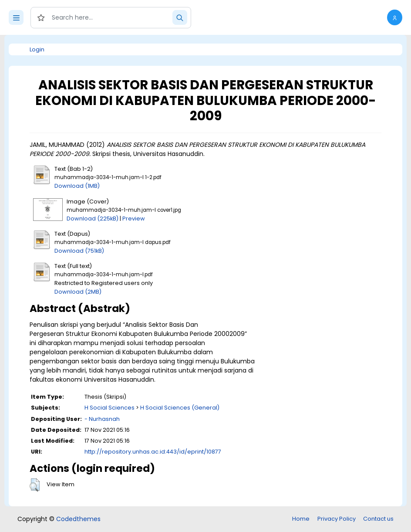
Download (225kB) (93, 219)
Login (37, 49)
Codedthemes (78, 519)
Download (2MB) (78, 292)
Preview (134, 219)
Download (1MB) (77, 186)
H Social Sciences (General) (180, 408)
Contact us (378, 519)
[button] (395, 17)
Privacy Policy (337, 519)
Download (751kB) (79, 251)
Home (301, 519)
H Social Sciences (109, 408)
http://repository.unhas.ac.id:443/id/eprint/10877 (153, 452)
